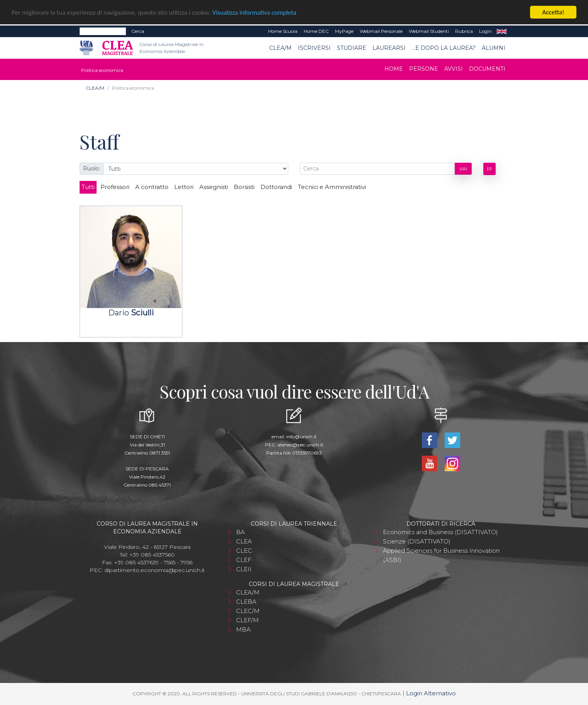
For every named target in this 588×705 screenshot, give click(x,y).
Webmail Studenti (429, 31)
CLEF (244, 560)
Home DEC (316, 31)
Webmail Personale (381, 31)
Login (485, 31)
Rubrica (464, 31)
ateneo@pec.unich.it (300, 445)
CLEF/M (247, 620)
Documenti (487, 69)
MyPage (344, 31)
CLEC (244, 551)
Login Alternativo (431, 693)
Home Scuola (283, 31)
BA (240, 532)
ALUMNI (494, 48)
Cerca (138, 31)
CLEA (244, 541)
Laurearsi (389, 48)
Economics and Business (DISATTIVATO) (440, 532)
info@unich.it (302, 437)
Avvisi (454, 69)
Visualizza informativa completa (255, 13)
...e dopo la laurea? (444, 48)
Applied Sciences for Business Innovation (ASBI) (441, 555)
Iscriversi (314, 48)
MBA (243, 629)
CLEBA (246, 602)
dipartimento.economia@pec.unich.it (155, 570)
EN (502, 31)
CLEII (244, 569)
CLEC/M (248, 611)
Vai (463, 168)
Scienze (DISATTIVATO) (417, 541)
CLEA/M (280, 48)
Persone (424, 69)
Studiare (352, 48)
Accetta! (553, 12)
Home (394, 69)
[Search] (103, 31)
